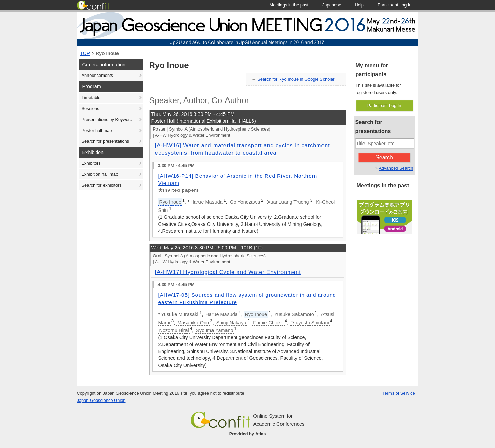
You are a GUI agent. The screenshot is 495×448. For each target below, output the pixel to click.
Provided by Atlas (248, 434)
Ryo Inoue (107, 53)
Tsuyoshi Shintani (310, 323)
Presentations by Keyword (107, 119)
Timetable (91, 98)
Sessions (91, 108)
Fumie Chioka (268, 323)
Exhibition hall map (100, 174)
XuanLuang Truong (288, 202)
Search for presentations (105, 141)
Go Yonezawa (245, 202)
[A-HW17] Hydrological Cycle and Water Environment (228, 272)
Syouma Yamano (214, 330)
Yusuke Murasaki (180, 314)
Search (384, 157)
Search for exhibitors (102, 185)
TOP (85, 53)
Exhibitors (91, 163)
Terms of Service (398, 393)
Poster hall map (97, 130)
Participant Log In (384, 105)
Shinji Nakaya (231, 323)
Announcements (97, 75)
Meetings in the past (383, 185)
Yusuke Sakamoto (294, 314)
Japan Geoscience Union (101, 400)
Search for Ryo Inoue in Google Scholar (296, 79)
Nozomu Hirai (174, 330)
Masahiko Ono (193, 323)
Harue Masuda (206, 202)
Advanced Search (396, 168)
